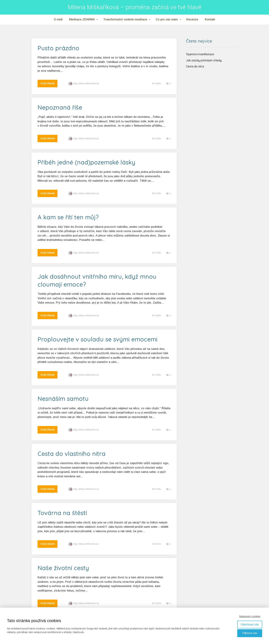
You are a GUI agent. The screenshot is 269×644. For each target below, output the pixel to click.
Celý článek (48, 83)
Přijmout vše (250, 633)
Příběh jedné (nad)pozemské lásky (86, 162)
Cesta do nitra (195, 66)
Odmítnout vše (250, 625)
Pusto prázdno (58, 48)
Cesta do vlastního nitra (72, 454)
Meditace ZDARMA (82, 19)
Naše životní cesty (63, 568)
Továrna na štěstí (62, 513)
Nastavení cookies (250, 616)
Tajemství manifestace (200, 54)
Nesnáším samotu (63, 399)
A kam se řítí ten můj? (68, 217)
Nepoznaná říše (60, 107)
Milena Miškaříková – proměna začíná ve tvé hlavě (135, 7)
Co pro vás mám (167, 19)
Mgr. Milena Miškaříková (84, 83)
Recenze (192, 19)
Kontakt (210, 19)
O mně (58, 19)
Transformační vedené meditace (125, 19)
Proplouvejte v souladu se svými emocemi (97, 339)
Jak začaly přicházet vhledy (204, 60)
